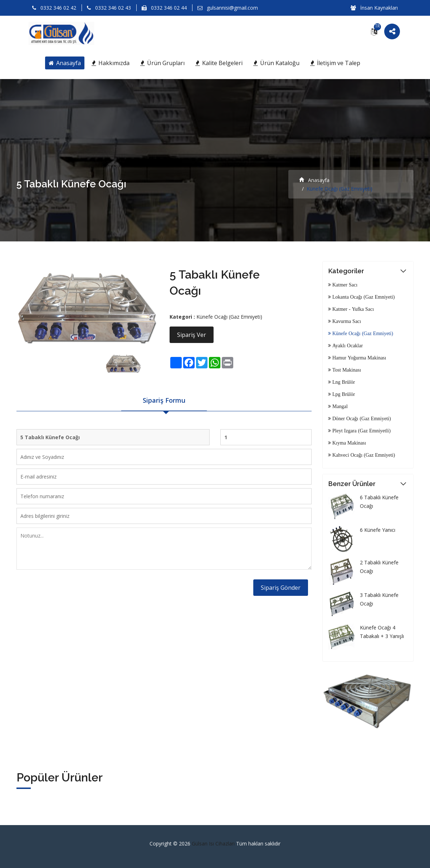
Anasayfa (65, 63)
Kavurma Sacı (346, 321)
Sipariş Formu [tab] (164, 400)
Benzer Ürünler (352, 484)
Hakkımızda (111, 63)
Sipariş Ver (192, 335)
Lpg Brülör (343, 394)
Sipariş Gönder (281, 588)
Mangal (339, 406)
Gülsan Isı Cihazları (214, 844)
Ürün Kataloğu (276, 63)
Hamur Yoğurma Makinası (358, 358)
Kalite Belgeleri (219, 63)
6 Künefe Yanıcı (378, 530)
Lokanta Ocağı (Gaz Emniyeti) (363, 297)
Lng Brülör (343, 382)
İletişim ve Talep (335, 63)
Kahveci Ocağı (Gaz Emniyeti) (363, 455)
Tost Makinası (346, 370)
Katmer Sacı (344, 285)
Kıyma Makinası (348, 443)
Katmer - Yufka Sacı (352, 309)
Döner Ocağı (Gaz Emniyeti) (361, 418)
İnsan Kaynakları (374, 8)
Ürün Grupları (162, 63)
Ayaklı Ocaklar (347, 345)
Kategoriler (346, 271)
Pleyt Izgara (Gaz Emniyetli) (361, 431)
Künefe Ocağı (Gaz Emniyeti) (229, 317)
